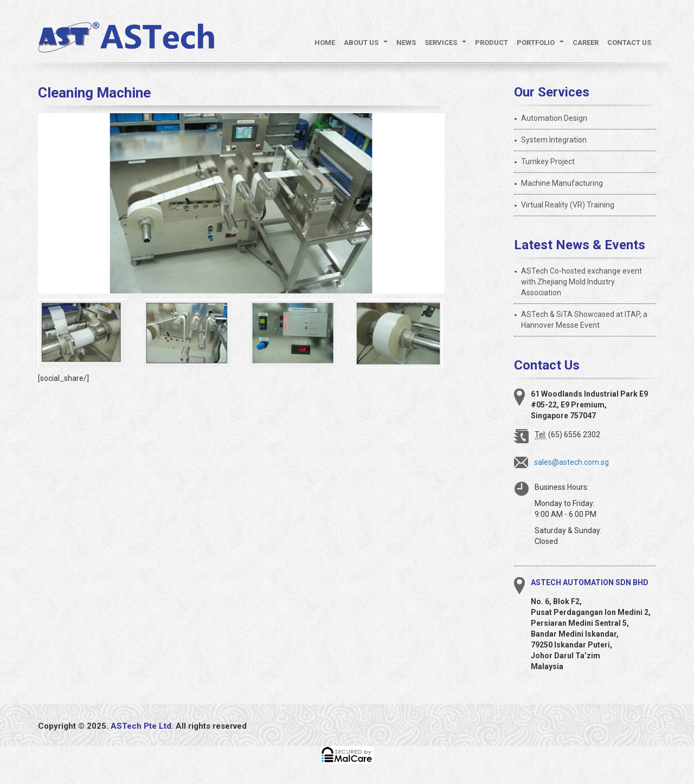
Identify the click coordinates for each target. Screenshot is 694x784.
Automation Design (554, 118)
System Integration (554, 140)
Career (586, 43)
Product (491, 43)
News (406, 43)
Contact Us (629, 43)
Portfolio (542, 45)
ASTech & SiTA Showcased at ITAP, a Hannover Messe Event (584, 320)
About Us (368, 45)
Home (325, 43)
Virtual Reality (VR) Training (568, 205)
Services (447, 45)
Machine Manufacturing (562, 183)
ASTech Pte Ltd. (142, 726)
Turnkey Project (548, 161)
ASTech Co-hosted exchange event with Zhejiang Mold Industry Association (581, 282)
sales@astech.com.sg (571, 462)
